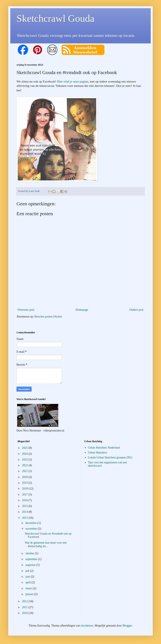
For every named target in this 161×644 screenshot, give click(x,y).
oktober (30, 553)
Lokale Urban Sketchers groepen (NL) (110, 457)
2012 (25, 601)
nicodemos (87, 626)
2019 (25, 483)
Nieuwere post (26, 310)
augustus (31, 565)
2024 (25, 454)
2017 (25, 495)
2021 (25, 471)
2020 (25, 477)
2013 (25, 518)
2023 (25, 460)
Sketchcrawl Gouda (55, 18)
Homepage (82, 310)
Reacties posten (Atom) (48, 317)
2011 (25, 607)
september (32, 559)
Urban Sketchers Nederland (104, 448)
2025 (25, 448)
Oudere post (136, 310)
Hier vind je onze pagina (73, 81)
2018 (25, 489)
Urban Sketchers (98, 453)
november (31, 529)
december (31, 523)
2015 (25, 506)
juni (28, 577)
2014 (25, 512)
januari (30, 594)
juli (28, 571)
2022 (25, 465)
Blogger (127, 626)
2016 (25, 500)
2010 (25, 613)
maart (29, 588)
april (28, 582)
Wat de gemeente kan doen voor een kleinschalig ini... (46, 544)
